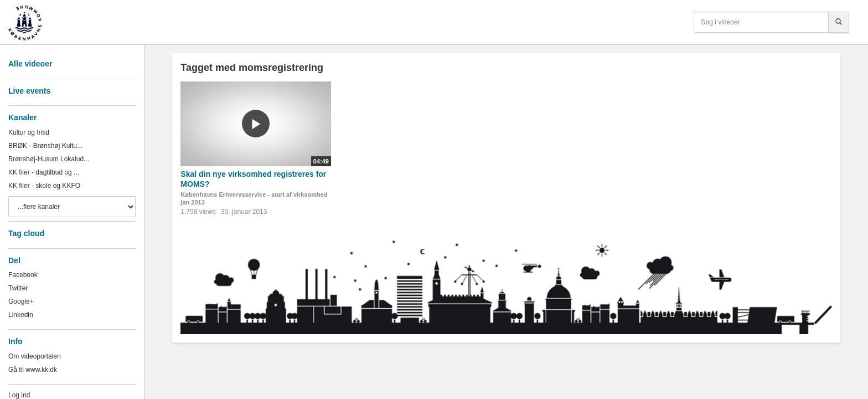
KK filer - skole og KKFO (44, 186)
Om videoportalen (35, 356)
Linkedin (21, 315)
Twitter (18, 288)
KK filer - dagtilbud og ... (44, 172)
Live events (29, 91)
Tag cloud (26, 233)
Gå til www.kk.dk (33, 370)
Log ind (19, 395)
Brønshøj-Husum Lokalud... (49, 159)
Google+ (21, 301)
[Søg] (839, 22)
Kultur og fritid (29, 132)
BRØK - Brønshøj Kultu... (45, 146)
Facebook (23, 275)
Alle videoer (30, 64)
